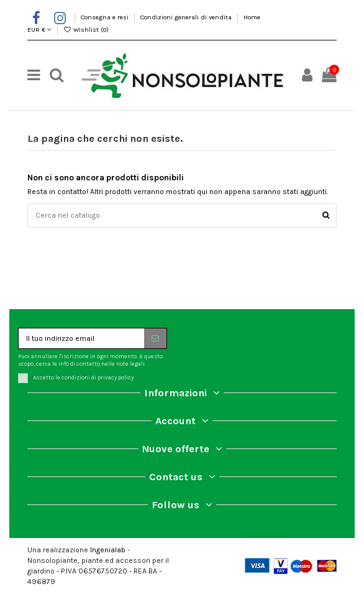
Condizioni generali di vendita (187, 17)
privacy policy (116, 377)
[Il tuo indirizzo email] (81, 338)
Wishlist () (86, 30)
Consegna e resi (106, 17)
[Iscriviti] (155, 338)
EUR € (39, 30)
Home (252, 17)
